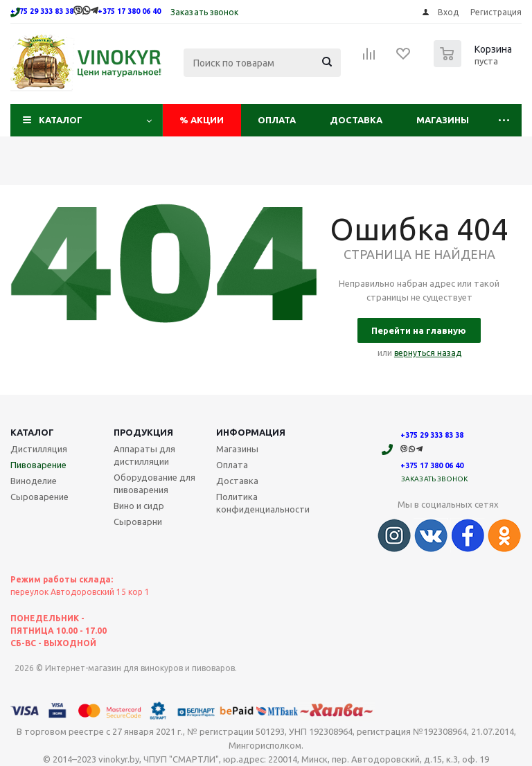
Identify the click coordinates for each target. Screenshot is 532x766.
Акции (202, 120)
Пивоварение (38, 465)
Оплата (277, 120)
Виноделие (34, 481)
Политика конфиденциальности (263, 503)
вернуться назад (428, 353)
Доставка (356, 120)
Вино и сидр (139, 506)
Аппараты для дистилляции (144, 455)
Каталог (61, 120)
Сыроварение (39, 497)
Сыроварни (138, 522)
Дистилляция (39, 449)
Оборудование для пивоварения (154, 483)
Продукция (143, 432)
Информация (251, 432)
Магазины (443, 120)
